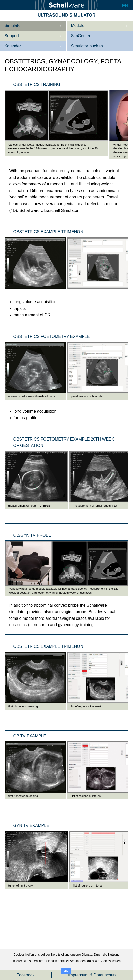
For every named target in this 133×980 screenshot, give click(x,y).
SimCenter (81, 36)
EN (125, 6)
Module (77, 26)
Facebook (25, 975)
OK (66, 971)
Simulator (13, 26)
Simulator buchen (87, 46)
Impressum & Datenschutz (92, 975)
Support (12, 36)
